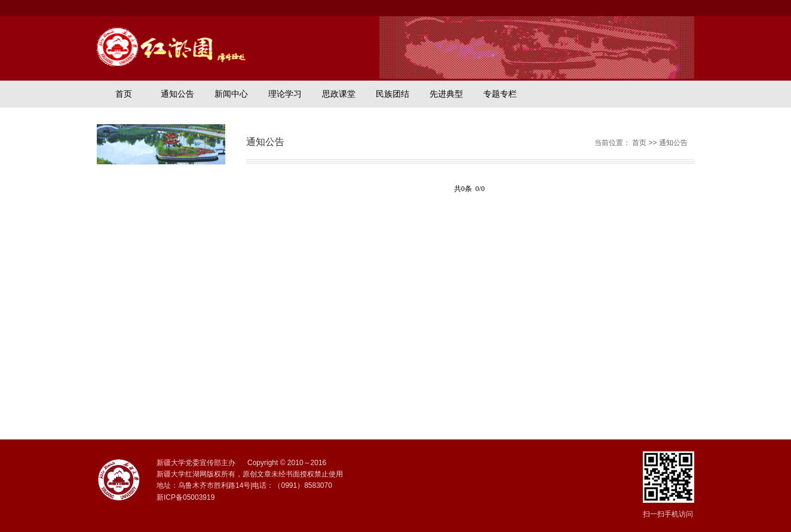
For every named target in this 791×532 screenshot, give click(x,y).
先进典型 (446, 94)
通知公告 (177, 94)
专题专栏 (500, 94)
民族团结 (393, 94)
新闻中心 (231, 94)
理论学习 (285, 94)
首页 (124, 94)
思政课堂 (339, 94)
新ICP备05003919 (186, 497)
